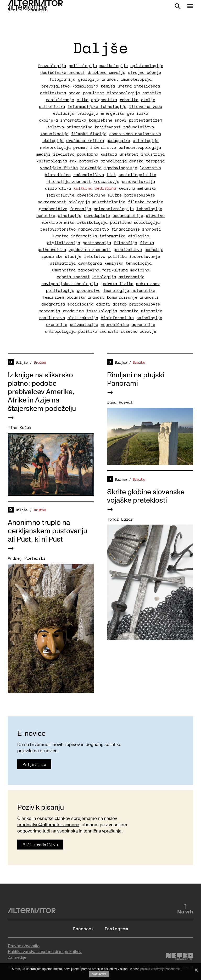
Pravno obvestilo (24, 946)
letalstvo (95, 256)
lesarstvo (150, 168)
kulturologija (52, 161)
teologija (88, 113)
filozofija (125, 243)
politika (117, 256)
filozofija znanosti (68, 181)
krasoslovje (106, 181)
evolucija (64, 113)
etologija (139, 236)
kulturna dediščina (95, 188)
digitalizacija (64, 243)
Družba (40, 362)
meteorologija (55, 147)
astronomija (132, 277)
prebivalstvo (128, 249)
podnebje (154, 249)
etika (83, 100)
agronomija (143, 324)
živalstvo (64, 154)
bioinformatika (117, 318)
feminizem (53, 297)
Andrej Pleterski (27, 558)
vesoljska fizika (59, 168)
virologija (104, 277)
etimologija (146, 140)
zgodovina (73, 311)
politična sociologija (135, 222)
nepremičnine (115, 324)
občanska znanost (85, 297)
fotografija (62, 79)
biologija (79, 202)
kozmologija (85, 86)
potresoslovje (140, 195)
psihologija (149, 318)
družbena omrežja (107, 72)
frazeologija (52, 66)
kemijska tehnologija (128, 263)
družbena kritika (85, 140)
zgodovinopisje (121, 168)
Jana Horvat (120, 402)
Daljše (22, 362)
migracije (152, 311)
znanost (110, 79)
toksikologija (102, 311)
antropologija (60, 331)
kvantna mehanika (137, 188)
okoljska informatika (63, 120)
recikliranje (60, 100)
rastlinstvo (52, 318)
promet (80, 147)
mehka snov (148, 284)
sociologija (80, 304)
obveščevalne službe (99, 195)
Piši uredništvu (40, 845)
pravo (74, 93)
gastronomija (97, 243)
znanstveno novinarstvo (135, 134)
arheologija (114, 161)
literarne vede (146, 106)
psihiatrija (63, 263)
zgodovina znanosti (90, 249)
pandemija (49, 311)
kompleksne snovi (108, 120)
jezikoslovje (60, 195)
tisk (111, 175)
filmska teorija (146, 202)
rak (73, 161)
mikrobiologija (109, 202)
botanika (89, 161)
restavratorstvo (58, 229)
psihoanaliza (52, 249)
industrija (153, 154)
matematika (143, 290)
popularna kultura (97, 154)
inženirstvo (103, 147)
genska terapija (147, 161)
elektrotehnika (58, 222)
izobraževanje (145, 256)
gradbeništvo (53, 209)
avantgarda (90, 263)
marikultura (115, 270)
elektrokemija (83, 318)
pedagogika (118, 140)
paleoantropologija (140, 147)
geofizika (138, 113)
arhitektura (53, 93)
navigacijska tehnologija (70, 284)
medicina (140, 270)
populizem (94, 93)
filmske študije (89, 134)
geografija (53, 304)
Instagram (116, 929)
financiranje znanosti (136, 229)
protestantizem (146, 120)
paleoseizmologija (114, 209)
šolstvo (56, 127)
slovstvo (155, 215)
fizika (147, 243)
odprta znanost (73, 277)
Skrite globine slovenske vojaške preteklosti (146, 496)
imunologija (116, 290)
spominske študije (61, 256)
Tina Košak (20, 427)
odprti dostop (111, 304)
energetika (113, 113)
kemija (108, 86)
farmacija (80, 209)
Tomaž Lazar (120, 519)
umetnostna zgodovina (76, 270)
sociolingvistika (137, 175)
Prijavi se (34, 764)
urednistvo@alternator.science (48, 825)
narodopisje (97, 215)
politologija (83, 66)
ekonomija (57, 324)
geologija (89, 79)
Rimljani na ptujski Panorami (136, 379)
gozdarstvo (89, 290)
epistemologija (147, 66)
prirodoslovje (145, 304)
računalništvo (139, 127)
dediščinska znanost (63, 72)
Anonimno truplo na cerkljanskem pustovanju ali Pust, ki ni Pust (48, 531)
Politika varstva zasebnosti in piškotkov (45, 952)
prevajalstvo (55, 86)
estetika (152, 93)
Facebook (83, 929)
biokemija (91, 168)
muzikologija (114, 66)
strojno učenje (144, 72)
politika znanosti (98, 331)
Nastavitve (99, 974)
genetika (46, 215)
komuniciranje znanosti (133, 297)
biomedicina (58, 175)
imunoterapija (136, 79)
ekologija (53, 140)
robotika (129, 100)
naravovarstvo (94, 229)
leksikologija (92, 222)
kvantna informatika (74, 236)
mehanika (129, 311)
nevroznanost (52, 202)
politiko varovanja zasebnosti (160, 969)
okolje (148, 100)
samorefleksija (138, 181)
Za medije (17, 957)
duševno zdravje (139, 331)
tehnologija (149, 209)
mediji (43, 154)
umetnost (129, 154)
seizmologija (84, 324)
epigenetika (104, 100)
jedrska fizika (117, 284)
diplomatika (58, 188)
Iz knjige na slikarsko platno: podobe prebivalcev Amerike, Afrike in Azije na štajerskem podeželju (42, 392)
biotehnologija (123, 93)
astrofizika (52, 106)
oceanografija (128, 215)
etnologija (70, 215)
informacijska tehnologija (97, 106)
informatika (112, 236)
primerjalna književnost (94, 127)
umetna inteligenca (139, 86)
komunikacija (54, 134)
